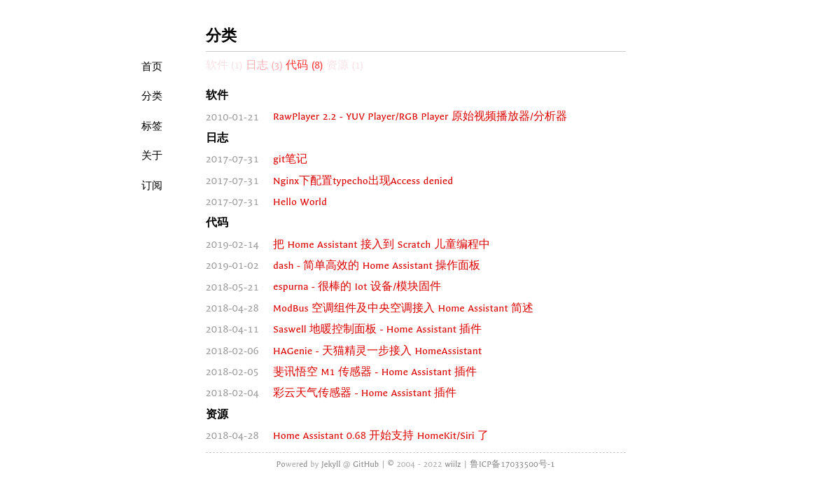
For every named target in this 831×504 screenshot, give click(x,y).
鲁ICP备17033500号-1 (512, 464)
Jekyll (331, 464)
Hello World (300, 202)
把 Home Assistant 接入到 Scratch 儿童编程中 (382, 245)
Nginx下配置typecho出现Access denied (363, 181)
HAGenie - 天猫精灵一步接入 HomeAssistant (377, 351)
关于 (152, 155)
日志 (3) (264, 65)
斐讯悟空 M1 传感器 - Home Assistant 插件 (375, 372)
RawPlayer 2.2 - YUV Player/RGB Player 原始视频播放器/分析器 (420, 117)
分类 (152, 96)
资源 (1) (345, 65)
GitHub (366, 464)
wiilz (453, 464)
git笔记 (290, 159)
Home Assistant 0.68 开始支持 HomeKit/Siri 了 (381, 436)
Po (280, 464)
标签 (152, 126)
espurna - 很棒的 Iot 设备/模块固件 (357, 287)
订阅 (152, 185)
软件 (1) (224, 65)
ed (303, 464)
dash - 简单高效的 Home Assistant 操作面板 (377, 266)
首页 (152, 66)
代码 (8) (304, 65)
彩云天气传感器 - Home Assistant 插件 (365, 393)
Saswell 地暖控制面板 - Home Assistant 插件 (377, 329)
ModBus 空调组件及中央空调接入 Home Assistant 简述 (403, 308)
